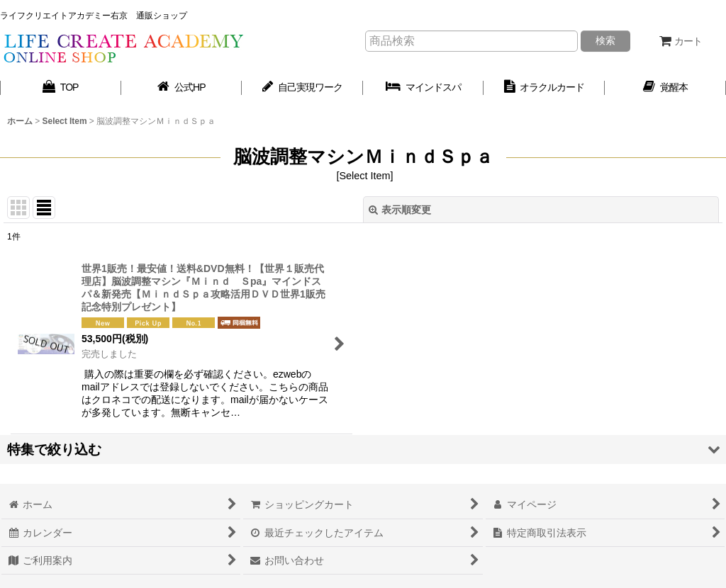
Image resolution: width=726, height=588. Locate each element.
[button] (363, 450)
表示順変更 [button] (400, 210)
